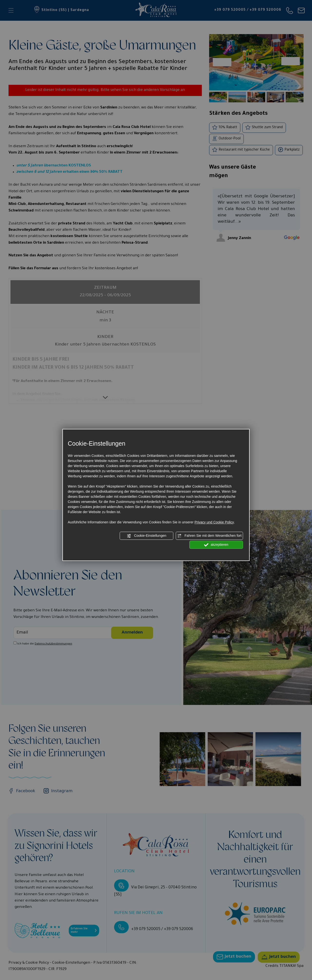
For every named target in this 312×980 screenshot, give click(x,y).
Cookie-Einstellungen (146, 536)
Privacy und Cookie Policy (214, 522)
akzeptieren (216, 545)
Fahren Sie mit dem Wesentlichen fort (209, 536)
